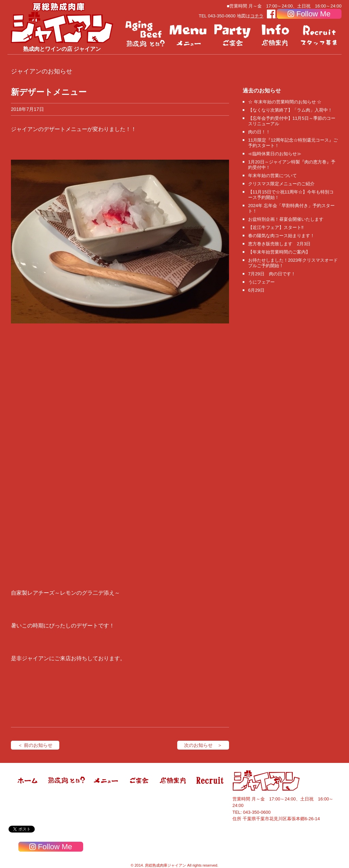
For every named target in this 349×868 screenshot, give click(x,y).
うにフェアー (261, 282)
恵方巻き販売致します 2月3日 (279, 244)
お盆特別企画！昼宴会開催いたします (286, 219)
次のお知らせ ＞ (203, 745)
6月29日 (256, 290)
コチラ (257, 16)
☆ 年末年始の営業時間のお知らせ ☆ (285, 102)
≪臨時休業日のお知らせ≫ (275, 154)
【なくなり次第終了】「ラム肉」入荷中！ (290, 110)
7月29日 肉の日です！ (272, 274)
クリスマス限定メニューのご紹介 (281, 184)
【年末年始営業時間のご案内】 (279, 252)
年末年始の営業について (272, 176)
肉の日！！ (259, 132)
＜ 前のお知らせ (35, 745)
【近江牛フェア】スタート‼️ (276, 227)
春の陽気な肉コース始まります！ (281, 236)
